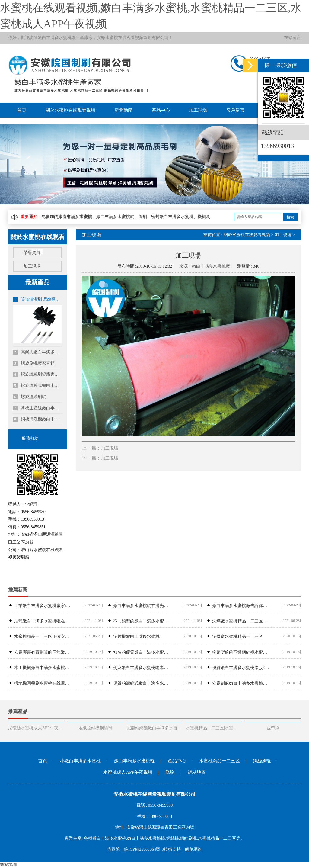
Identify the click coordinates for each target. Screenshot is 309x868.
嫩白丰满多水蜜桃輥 (57, 38)
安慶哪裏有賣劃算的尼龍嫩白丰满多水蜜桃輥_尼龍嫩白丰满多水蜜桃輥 (43, 652)
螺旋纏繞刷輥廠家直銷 (37, 375)
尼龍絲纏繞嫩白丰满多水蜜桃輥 (154, 728)
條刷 (170, 772)
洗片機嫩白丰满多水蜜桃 (136, 637)
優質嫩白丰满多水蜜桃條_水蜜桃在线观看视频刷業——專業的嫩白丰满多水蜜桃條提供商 (241, 668)
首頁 (22, 110)
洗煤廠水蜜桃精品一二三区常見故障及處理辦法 (241, 621)
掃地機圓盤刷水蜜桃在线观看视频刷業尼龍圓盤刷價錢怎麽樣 (43, 683)
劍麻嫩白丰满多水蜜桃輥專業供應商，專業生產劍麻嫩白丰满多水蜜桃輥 (142, 668)
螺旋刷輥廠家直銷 (34, 363)
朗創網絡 (193, 849)
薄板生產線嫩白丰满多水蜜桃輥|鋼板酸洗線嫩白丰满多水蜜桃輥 (37, 408)
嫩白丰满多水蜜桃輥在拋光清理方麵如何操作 (142, 606)
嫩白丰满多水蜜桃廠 (211, 266)
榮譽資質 (32, 253)
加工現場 (198, 110)
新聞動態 (123, 110)
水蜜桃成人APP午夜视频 (128, 772)
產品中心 (161, 110)
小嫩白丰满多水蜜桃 (80, 761)
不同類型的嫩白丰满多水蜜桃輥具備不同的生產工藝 (142, 621)
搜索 (290, 217)
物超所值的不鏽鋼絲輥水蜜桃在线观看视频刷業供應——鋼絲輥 (241, 652)
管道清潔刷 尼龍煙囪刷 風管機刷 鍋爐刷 (37, 300)
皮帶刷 (273, 728)
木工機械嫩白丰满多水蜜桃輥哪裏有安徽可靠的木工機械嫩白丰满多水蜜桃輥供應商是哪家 (43, 668)
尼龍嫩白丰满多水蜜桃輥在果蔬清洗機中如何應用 (43, 621)
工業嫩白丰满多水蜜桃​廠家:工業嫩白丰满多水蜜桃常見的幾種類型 (43, 606)
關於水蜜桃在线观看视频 (70, 110)
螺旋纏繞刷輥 (29, 397)
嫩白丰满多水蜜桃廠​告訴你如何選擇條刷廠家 (241, 606)
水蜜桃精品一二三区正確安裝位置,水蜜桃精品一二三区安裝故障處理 (43, 637)
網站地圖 (197, 772)
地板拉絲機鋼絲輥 (95, 728)
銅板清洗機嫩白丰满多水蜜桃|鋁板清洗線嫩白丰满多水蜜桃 (37, 419)
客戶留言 (235, 110)
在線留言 (292, 38)
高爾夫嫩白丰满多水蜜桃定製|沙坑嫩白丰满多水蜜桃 (37, 352)
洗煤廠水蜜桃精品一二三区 (237, 637)
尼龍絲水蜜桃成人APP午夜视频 (36, 728)
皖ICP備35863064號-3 (144, 849)
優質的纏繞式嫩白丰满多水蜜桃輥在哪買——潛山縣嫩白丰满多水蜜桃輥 (142, 683)
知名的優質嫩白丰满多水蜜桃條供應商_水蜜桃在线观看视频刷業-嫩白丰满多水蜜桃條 (142, 652)
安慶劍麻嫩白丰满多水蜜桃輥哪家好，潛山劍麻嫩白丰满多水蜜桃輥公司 (241, 683)
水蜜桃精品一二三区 (220, 761)
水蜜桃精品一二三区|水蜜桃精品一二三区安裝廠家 (214, 728)
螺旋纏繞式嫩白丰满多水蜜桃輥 (37, 386)
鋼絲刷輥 (262, 761)
